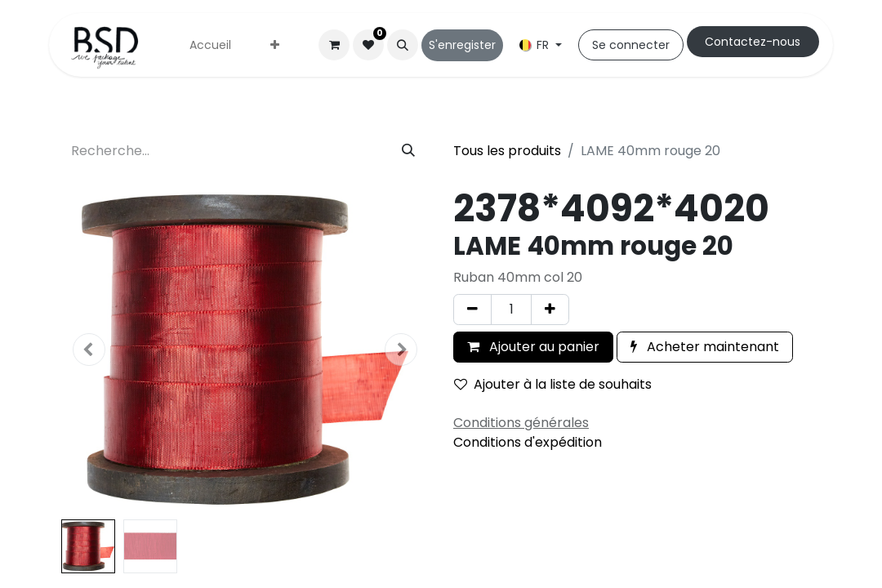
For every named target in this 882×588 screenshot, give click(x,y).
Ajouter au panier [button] (533, 347)
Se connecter (631, 45)
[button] (403, 45)
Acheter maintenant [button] (705, 347)
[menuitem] (210, 45)
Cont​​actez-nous (753, 42)
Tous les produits (507, 151)
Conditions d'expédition (528, 442)
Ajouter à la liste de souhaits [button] (553, 384)
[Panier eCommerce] (334, 45)
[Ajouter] (550, 310)
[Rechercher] (408, 151)
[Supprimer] (472, 310)
